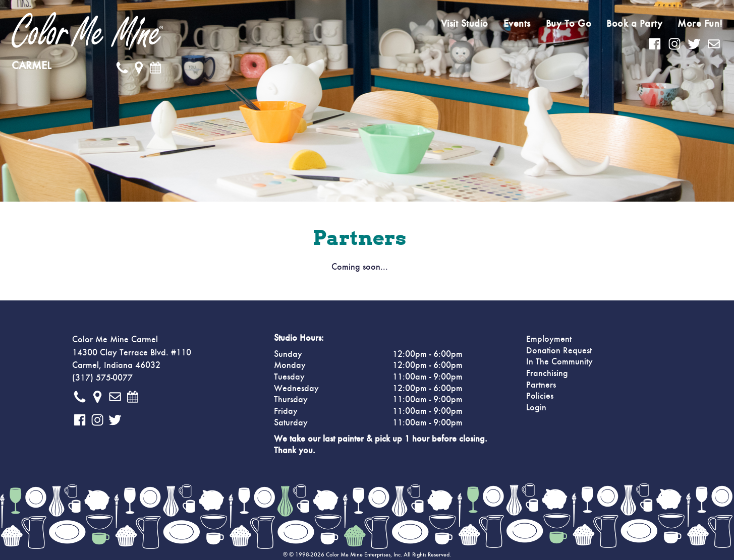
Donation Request (559, 351)
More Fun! (700, 24)
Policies (540, 396)
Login (536, 408)
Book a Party (634, 24)
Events (517, 24)
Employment (549, 339)
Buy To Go (569, 24)
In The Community (559, 362)
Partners (541, 385)
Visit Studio (465, 24)
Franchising (547, 374)
